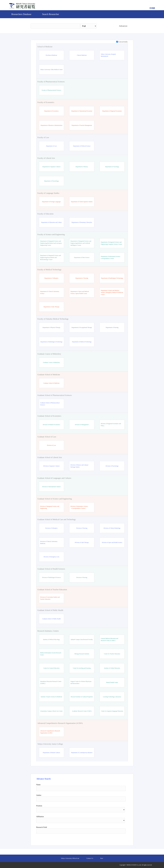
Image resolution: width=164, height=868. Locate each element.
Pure (102, 858)
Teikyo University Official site (70, 858)
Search (107, 26)
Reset (120, 839)
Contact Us (90, 858)
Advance (123, 26)
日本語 (152, 8)
